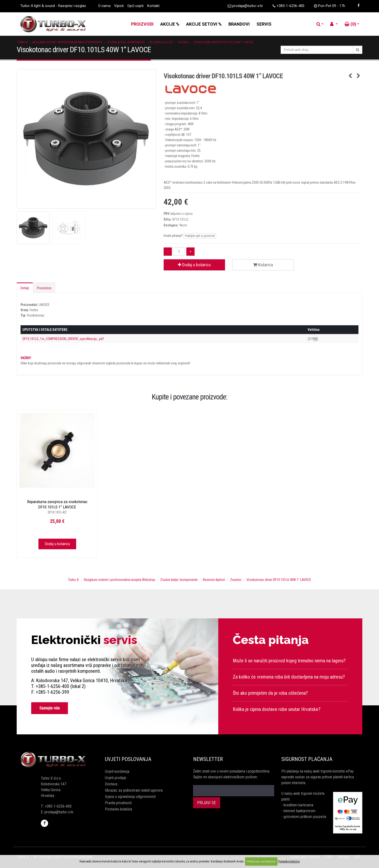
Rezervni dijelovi (161, 42)
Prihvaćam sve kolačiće (261, 861)
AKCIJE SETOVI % (204, 24)
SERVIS (264, 24)
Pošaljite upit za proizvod (200, 236)
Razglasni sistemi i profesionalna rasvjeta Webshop (67, 42)
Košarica (263, 265)
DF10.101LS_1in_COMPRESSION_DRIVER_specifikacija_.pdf (63, 339)
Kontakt (153, 6)
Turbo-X (22, 42)
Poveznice (44, 288)
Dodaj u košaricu (194, 265)
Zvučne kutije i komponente (126, 42)
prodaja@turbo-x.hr (248, 6)
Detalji (25, 288)
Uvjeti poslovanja (128, 759)
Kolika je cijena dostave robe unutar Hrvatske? (277, 709)
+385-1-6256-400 (290, 6)
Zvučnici (183, 42)
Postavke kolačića (118, 809)
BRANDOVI (239, 24)
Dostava (111, 784)
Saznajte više (50, 708)
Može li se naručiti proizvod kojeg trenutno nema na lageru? (289, 661)
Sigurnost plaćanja (307, 759)
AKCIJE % (170, 24)
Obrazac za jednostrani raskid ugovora (134, 790)
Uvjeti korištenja (117, 771)
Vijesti (119, 6)
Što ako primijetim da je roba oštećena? (270, 693)
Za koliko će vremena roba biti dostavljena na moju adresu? (289, 677)
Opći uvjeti (135, 6)
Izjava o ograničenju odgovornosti (130, 797)
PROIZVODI (142, 24)
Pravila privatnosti (118, 803)
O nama (104, 6)
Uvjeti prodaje (116, 778)
